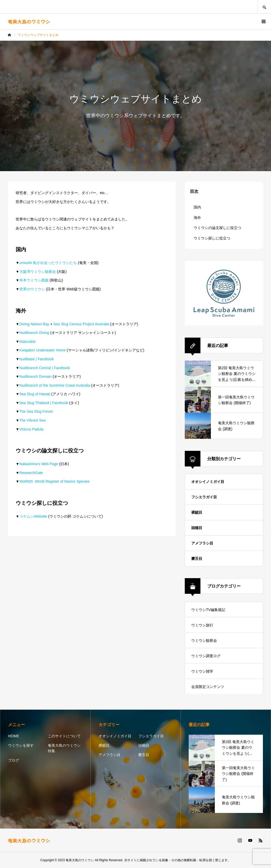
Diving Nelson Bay (34, 324)
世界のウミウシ (32, 289)
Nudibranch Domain (36, 376)
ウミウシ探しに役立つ (212, 238)
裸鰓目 (197, 512)
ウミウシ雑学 (202, 671)
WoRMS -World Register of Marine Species (54, 481)
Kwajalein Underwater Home (42, 350)
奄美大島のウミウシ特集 (64, 748)
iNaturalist (27, 342)
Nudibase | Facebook (37, 359)
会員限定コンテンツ (208, 687)
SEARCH (264, 7)
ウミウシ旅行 (202, 625)
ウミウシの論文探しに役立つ (217, 228)
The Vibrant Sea (33, 420)
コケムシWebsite (33, 516)
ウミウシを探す (21, 745)
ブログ (14, 760)
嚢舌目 (197, 559)
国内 (197, 207)
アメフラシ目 (202, 543)
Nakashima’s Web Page (39, 464)
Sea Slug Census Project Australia (81, 324)
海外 (197, 218)
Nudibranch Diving (34, 333)
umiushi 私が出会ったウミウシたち (48, 263)
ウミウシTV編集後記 (208, 610)
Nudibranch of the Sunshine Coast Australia (55, 385)
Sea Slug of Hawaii (35, 394)
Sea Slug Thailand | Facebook (44, 403)
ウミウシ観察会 (204, 640)
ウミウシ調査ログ (206, 656)
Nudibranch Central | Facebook (45, 368)
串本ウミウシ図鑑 (34, 280)
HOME (14, 736)
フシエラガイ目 (204, 497)
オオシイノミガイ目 (208, 482)
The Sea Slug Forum (36, 411)
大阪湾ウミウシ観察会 (38, 272)
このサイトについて (64, 736)
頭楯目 (197, 528)
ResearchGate (31, 473)
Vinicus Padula (31, 429)
